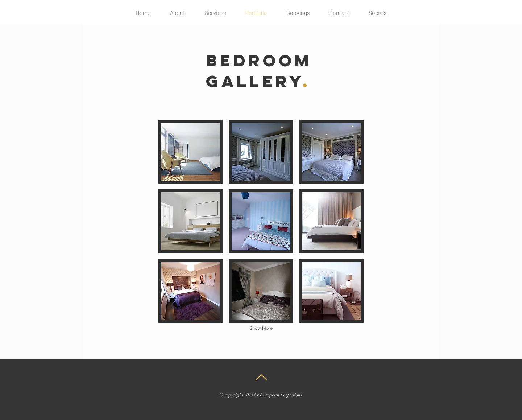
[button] (191, 152)
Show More (261, 328)
